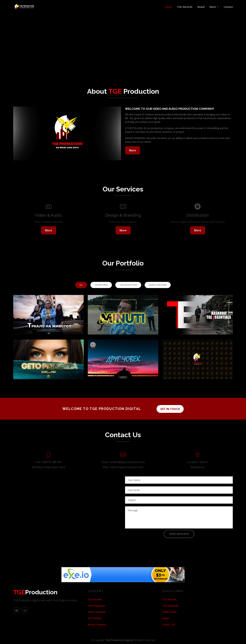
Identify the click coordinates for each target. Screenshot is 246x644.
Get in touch (171, 408)
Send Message (179, 533)
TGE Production (96, 605)
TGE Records (185, 7)
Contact (228, 7)
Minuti (166, 618)
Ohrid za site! (169, 611)
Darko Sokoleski (97, 611)
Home (168, 7)
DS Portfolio (95, 618)
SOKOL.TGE (169, 624)
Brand (201, 7)
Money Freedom (97, 624)
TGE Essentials (170, 605)
